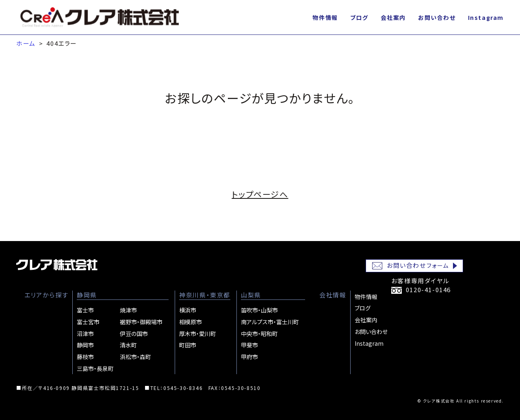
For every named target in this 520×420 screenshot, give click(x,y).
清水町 (128, 345)
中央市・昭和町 (259, 334)
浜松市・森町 (135, 357)
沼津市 (85, 334)
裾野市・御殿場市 (141, 322)
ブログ (359, 17)
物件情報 (325, 17)
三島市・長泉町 (95, 368)
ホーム (26, 43)
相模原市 (191, 322)
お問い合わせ (437, 17)
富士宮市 (88, 322)
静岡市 (85, 345)
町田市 (188, 345)
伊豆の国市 (134, 334)
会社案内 (393, 17)
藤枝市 (85, 357)
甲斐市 (249, 345)
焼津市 (128, 310)
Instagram (486, 17)
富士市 (85, 310)
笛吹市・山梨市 (259, 310)
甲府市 (249, 357)
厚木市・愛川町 (198, 334)
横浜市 (188, 310)
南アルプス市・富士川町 (270, 322)
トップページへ (260, 194)
